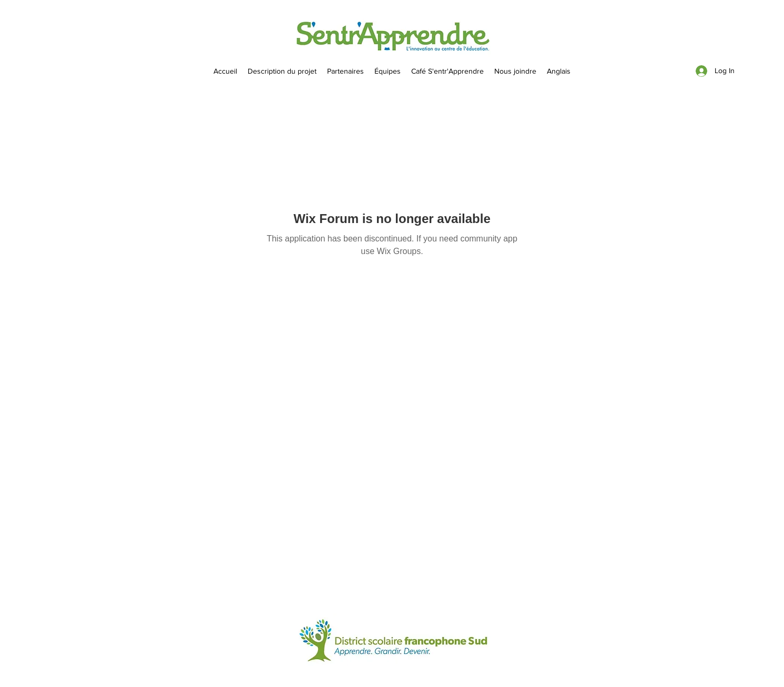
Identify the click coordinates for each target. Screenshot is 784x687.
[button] (388, 71)
